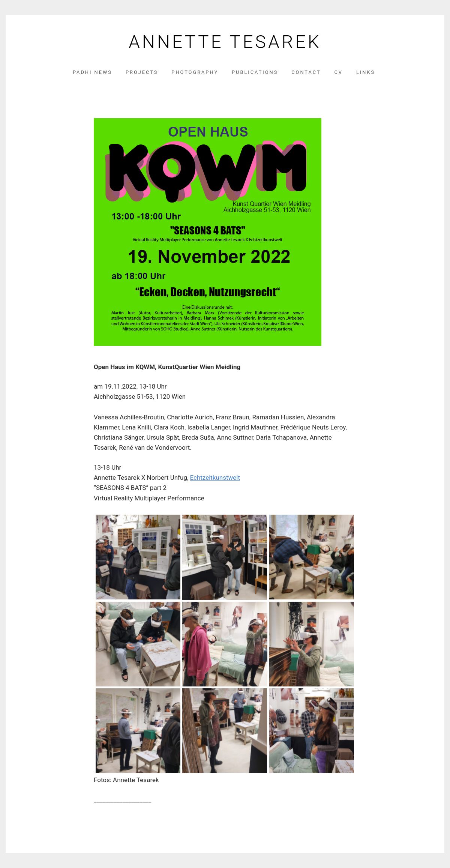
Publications (255, 72)
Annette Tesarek (225, 42)
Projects (142, 72)
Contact (306, 72)
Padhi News (92, 72)
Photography (195, 72)
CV (339, 72)
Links (366, 72)
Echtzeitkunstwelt (215, 478)
